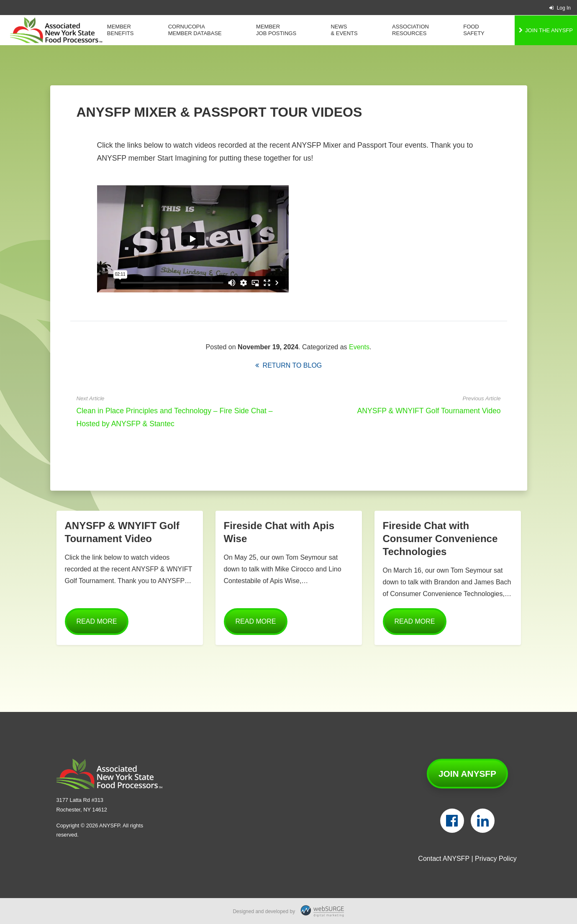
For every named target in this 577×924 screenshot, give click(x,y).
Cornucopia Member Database (195, 30)
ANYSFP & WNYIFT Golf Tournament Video (429, 411)
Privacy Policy (496, 859)
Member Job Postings (276, 30)
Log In (560, 8)
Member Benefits (121, 30)
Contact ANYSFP (444, 859)
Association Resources (410, 30)
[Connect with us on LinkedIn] (483, 821)
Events (359, 347)
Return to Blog (289, 365)
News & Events (344, 30)
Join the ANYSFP (549, 30)
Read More (97, 621)
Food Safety (474, 30)
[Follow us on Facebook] (452, 821)
